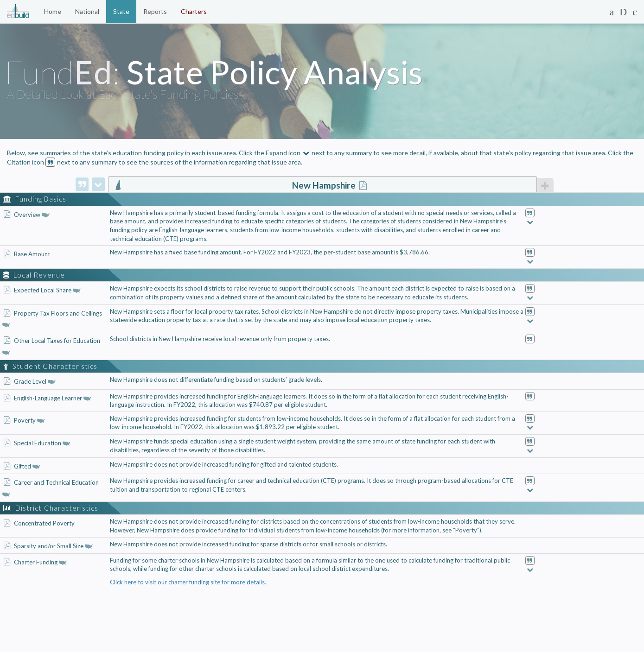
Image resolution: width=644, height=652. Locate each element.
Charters (194, 11)
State (121, 11)
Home (53, 11)
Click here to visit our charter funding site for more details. (188, 582)
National (87, 11)
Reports (155, 11)
